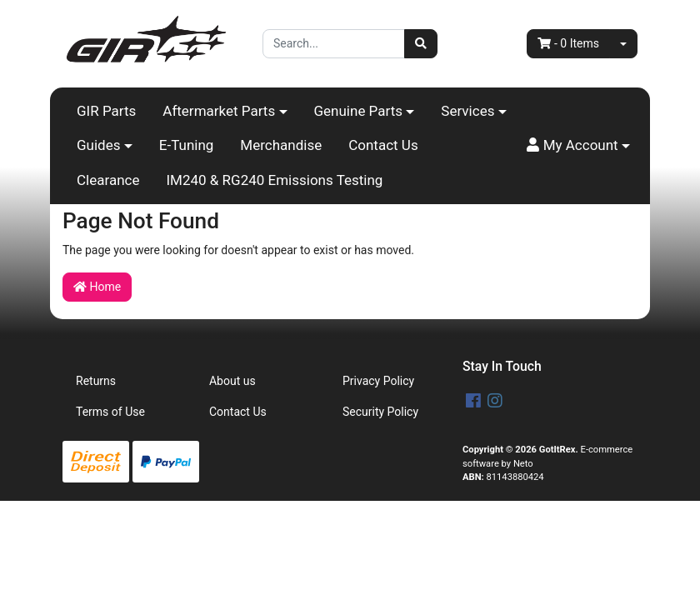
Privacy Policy (378, 381)
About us (232, 381)
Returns (96, 381)
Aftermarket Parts (219, 111)
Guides (98, 145)
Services (467, 111)
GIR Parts (106, 111)
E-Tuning (187, 145)
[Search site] (421, 44)
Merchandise (281, 145)
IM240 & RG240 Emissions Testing (274, 180)
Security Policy (380, 412)
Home (97, 287)
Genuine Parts (359, 111)
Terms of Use (110, 412)
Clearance (108, 180)
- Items (568, 43)
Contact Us (383, 145)
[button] (578, 146)
